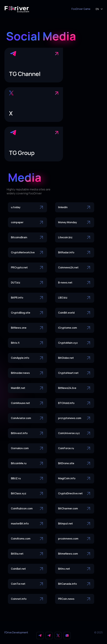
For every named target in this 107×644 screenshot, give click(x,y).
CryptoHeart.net (75, 373)
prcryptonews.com (75, 418)
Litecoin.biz (75, 237)
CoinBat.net (27, 569)
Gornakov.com (27, 448)
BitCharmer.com (75, 509)
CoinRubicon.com (27, 509)
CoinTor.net (27, 584)
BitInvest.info (27, 433)
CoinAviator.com (27, 418)
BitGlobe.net (75, 358)
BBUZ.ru (27, 478)
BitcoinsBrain (27, 237)
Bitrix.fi (27, 343)
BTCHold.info (75, 403)
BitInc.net (75, 569)
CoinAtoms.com (27, 539)
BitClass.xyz (27, 494)
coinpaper (27, 222)
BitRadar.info (75, 253)
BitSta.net (27, 554)
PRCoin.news (75, 599)
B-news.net (75, 283)
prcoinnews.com (75, 539)
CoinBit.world (75, 313)
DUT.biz (27, 283)
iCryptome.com (75, 328)
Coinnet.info (27, 599)
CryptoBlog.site (27, 313)
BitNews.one (27, 328)
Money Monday (75, 222)
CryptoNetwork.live (27, 253)
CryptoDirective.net (75, 494)
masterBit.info (27, 524)
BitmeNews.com (75, 554)
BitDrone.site (75, 463)
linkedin (75, 207)
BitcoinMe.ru (27, 463)
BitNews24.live (75, 388)
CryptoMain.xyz (75, 343)
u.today (27, 207)
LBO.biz (75, 298)
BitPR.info (27, 298)
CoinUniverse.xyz (75, 433)
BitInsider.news (27, 373)
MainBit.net (27, 388)
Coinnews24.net (75, 268)
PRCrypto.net (27, 268)
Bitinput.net (75, 524)
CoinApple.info (27, 358)
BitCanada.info (75, 584)
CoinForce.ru (75, 448)
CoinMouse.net (27, 403)
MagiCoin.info (75, 478)
